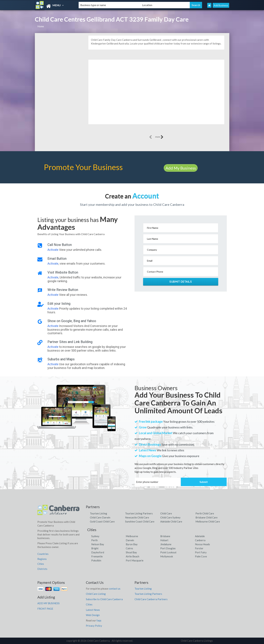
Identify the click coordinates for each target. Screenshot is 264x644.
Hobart (164, 540)
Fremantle (97, 556)
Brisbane (165, 536)
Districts (42, 569)
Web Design (93, 615)
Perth (94, 540)
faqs (99, 620)
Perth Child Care (205, 513)
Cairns (129, 548)
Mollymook (167, 556)
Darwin (130, 540)
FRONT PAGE (45, 609)
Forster (199, 548)
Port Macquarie (135, 560)
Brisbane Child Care (207, 517)
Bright (95, 548)
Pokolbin (96, 560)
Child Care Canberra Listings (197, 641)
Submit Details (181, 282)
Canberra (200, 540)
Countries (43, 554)
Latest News (93, 610)
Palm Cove (201, 556)
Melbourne (132, 536)
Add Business (221, 5)
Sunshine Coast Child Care (140, 521)
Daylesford (98, 552)
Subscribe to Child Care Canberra (104, 599)
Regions (42, 559)
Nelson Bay (98, 544)
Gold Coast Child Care (102, 521)
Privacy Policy (94, 626)
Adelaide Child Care (171, 521)
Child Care (166, 513)
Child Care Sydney (170, 517)
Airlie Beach (133, 556)
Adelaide (200, 536)
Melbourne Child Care (208, 521)
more (159, 137)
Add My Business (181, 168)
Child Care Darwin (100, 517)
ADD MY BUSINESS (48, 603)
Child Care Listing (96, 594)
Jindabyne (166, 544)
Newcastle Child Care (137, 517)
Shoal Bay (131, 552)
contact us (115, 589)
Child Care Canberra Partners (151, 599)
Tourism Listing (98, 513)
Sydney (95, 536)
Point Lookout (168, 552)
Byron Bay (132, 544)
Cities (41, 564)
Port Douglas (168, 548)
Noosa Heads (202, 544)
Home (41, 26)
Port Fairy (201, 552)
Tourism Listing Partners (139, 513)
